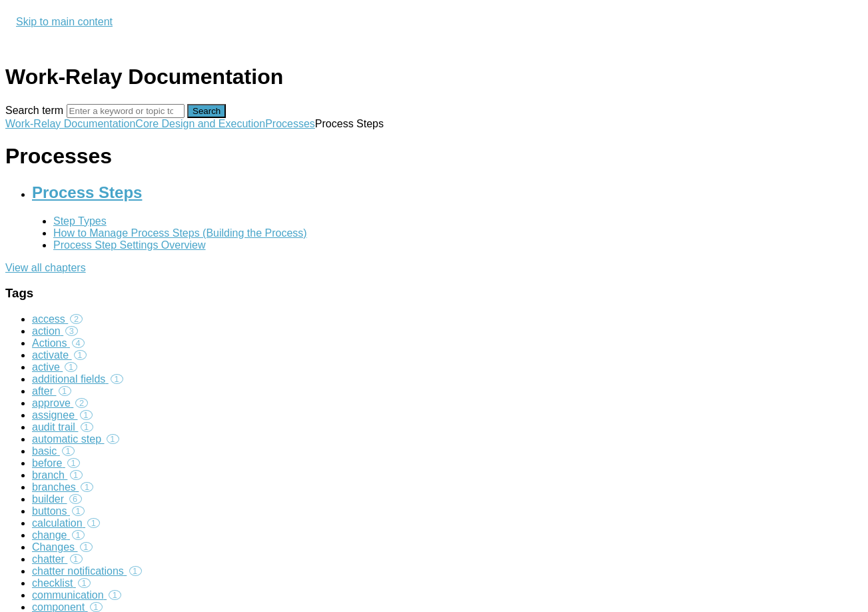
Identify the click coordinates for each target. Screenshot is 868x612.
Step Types (80, 221)
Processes (290, 124)
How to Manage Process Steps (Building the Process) (180, 233)
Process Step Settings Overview (130, 245)
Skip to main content (64, 22)
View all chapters (46, 268)
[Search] (126, 111)
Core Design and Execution (200, 124)
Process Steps (87, 192)
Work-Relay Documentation (70, 124)
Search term (34, 110)
